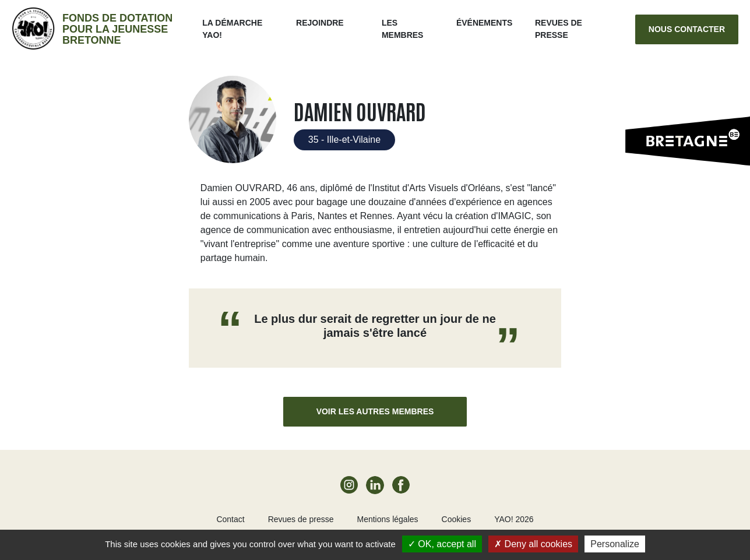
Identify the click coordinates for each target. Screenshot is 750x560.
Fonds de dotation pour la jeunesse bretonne (117, 29)
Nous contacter (687, 29)
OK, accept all (442, 544)
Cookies (457, 519)
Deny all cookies (533, 544)
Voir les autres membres (375, 411)
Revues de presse (301, 519)
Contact (230, 519)
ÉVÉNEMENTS (484, 23)
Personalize (615, 544)
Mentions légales (387, 519)
